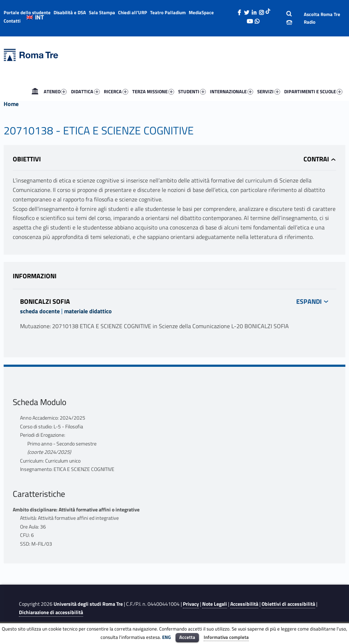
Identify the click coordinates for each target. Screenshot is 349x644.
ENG (166, 637)
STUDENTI (192, 91)
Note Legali (215, 604)
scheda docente (40, 311)
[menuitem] (35, 91)
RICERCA (116, 91)
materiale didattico (88, 311)
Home (35, 91)
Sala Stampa (102, 12)
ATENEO (55, 91)
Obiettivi (27, 159)
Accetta (187, 637)
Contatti (12, 21)
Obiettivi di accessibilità (288, 604)
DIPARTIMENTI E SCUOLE (313, 91)
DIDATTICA (85, 91)
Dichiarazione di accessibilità (51, 612)
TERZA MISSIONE (153, 91)
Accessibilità (244, 604)
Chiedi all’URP (133, 12)
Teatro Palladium (168, 12)
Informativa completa (226, 637)
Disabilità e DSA (70, 12)
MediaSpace (201, 12)
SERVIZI (269, 91)
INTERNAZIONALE (232, 91)
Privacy (191, 604)
